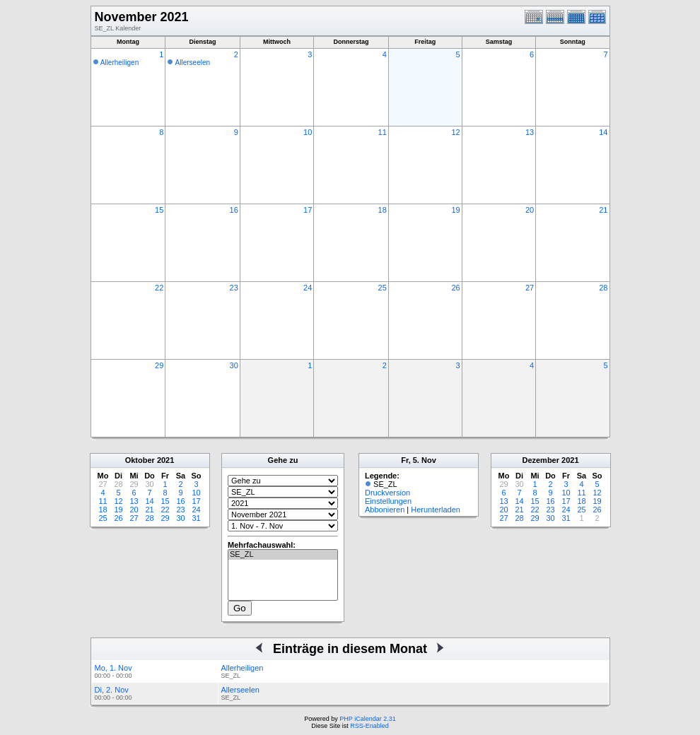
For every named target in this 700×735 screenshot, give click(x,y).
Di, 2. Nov (112, 690)
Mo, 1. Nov (113, 668)
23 (234, 288)
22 (159, 288)
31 (196, 518)
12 (455, 132)
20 (530, 210)
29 (159, 365)
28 (603, 288)
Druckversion (387, 493)
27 (530, 288)
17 (308, 210)
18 (383, 210)
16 (234, 210)
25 (383, 288)
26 (455, 288)
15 (159, 210)
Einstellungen (388, 501)
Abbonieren (385, 510)
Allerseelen (193, 63)
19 (455, 210)
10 (308, 132)
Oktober (140, 460)
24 (308, 288)
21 (603, 210)
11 (383, 132)
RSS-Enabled (369, 726)
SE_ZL (283, 555)
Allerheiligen (119, 63)
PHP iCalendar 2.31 (367, 719)
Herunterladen (436, 510)
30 (234, 365)
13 (530, 132)
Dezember (541, 460)
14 (603, 132)
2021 (165, 460)
